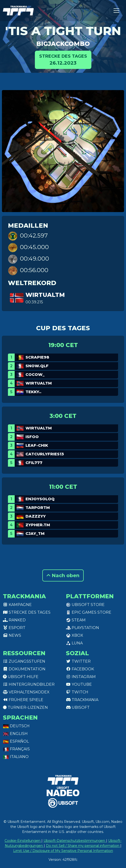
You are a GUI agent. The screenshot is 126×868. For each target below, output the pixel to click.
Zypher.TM (38, 525)
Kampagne (17, 605)
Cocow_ (35, 375)
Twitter (78, 661)
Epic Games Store (89, 612)
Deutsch (16, 726)
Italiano (16, 757)
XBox (75, 635)
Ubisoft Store (85, 605)
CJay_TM (35, 534)
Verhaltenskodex (26, 692)
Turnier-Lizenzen (25, 707)
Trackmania (82, 700)
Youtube (79, 684)
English (15, 734)
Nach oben (63, 575)
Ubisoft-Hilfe (21, 677)
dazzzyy (36, 516)
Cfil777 (34, 463)
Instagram (81, 677)
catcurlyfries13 (45, 454)
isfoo (32, 437)
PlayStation (82, 628)
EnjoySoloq (40, 499)
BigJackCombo (63, 44)
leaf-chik (37, 445)
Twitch (77, 692)
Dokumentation (24, 669)
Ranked (14, 620)
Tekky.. (33, 392)
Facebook (80, 669)
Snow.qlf (37, 366)
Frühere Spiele (23, 700)
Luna (74, 643)
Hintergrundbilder (29, 684)
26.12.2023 (63, 59)
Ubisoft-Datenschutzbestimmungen (75, 841)
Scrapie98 (37, 357)
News (12, 635)
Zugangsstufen (24, 661)
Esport (14, 628)
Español (16, 741)
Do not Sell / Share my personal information (83, 846)
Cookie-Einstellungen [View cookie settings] (23, 841)
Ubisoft (78, 707)
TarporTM (38, 508)
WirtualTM (45, 295)
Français (16, 749)
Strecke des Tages (27, 612)
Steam (76, 620)
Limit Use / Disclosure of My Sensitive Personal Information (63, 851)
